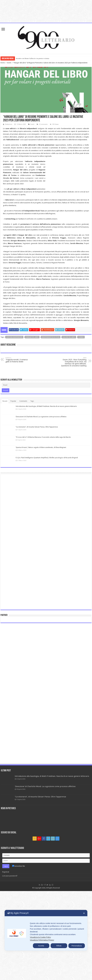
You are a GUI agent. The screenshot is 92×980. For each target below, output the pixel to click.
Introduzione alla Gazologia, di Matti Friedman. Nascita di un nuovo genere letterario (46, 406)
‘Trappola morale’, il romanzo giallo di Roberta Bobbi (19, 360)
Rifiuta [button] (59, 946)
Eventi (9, 63)
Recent (5, 401)
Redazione (9, 124)
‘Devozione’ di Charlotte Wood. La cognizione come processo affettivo (41, 417)
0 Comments (43, 124)
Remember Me (19, 866)
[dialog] (46, 930)
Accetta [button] (41, 946)
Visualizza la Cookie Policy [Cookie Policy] (40, 937)
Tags (32, 401)
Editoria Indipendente (15, 337)
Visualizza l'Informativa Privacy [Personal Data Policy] (42, 940)
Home (3, 63)
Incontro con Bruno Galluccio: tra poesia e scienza (33, 58)
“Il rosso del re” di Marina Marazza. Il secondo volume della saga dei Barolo (43, 437)
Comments (23, 401)
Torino (81, 337)
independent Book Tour (51, 337)
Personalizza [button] (77, 946)
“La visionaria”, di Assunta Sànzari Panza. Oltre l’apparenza (37, 427)
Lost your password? (10, 876)
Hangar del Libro (32, 337)
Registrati (6, 872)
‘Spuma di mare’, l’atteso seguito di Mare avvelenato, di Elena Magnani (41, 447)
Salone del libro (69, 337)
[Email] (46, 385)
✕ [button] (84, 913)
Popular (13, 401)
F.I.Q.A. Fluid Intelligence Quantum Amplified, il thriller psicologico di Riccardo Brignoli (47, 458)
